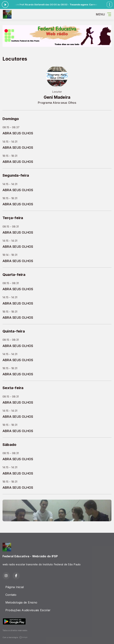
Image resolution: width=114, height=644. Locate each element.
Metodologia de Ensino (21, 602)
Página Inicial (15, 587)
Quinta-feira (14, 331)
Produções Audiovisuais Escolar (28, 610)
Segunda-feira (16, 175)
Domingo (11, 119)
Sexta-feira (13, 388)
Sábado (9, 445)
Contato (11, 595)
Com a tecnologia (15, 637)
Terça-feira (13, 218)
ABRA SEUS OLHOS (18, 133)
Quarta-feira (14, 275)
